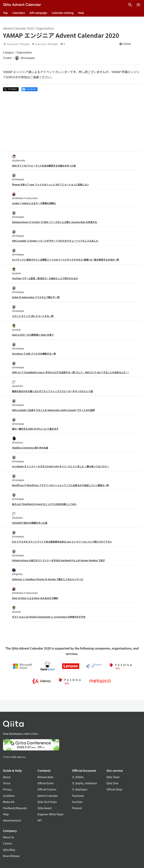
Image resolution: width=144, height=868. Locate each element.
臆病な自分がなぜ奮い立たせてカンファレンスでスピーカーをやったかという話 (52, 391)
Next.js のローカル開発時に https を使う (33, 335)
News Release (11, 856)
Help (81, 13)
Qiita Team (113, 777)
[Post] (11, 89)
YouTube (77, 802)
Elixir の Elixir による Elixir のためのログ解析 (35, 598)
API (39, 820)
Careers (8, 843)
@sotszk (16, 271)
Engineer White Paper (51, 814)
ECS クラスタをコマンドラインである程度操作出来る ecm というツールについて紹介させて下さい (62, 542)
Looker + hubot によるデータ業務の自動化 (34, 203)
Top (5, 13)
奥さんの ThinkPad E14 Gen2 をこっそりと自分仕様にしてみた (44, 504)
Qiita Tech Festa (47, 802)
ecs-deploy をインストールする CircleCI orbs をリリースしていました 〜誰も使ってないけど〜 (61, 466)
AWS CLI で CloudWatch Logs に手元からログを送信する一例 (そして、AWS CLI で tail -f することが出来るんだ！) (70, 372)
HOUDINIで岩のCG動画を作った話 (30, 523)
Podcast (77, 808)
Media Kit (9, 802)
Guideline (9, 796)
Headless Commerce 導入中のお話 (30, 448)
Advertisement (12, 820)
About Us (9, 837)
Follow (125, 44)
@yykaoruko (19, 158)
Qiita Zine (112, 783)
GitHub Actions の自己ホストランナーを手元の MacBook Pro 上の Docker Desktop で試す (58, 560)
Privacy (7, 789)
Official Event (46, 783)
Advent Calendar (48, 796)
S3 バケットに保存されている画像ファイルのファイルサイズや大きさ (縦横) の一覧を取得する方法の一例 (66, 260)
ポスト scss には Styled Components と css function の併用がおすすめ (49, 617)
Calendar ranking (63, 13)
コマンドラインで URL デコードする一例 (33, 316)
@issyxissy (18, 440)
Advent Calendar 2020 (18, 28)
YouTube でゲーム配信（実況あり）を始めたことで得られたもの (45, 278)
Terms (7, 783)
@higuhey (17, 572)
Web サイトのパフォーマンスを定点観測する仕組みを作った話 (44, 166)
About (7, 777)
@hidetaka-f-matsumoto (25, 196)
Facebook (78, 796)
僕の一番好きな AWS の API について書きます (35, 429)
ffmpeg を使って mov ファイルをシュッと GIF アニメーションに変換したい (50, 184)
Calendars (19, 13)
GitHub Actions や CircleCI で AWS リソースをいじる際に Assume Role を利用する (54, 222)
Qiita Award (45, 808)
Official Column (47, 789)
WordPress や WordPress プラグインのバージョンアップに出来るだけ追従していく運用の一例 (60, 485)
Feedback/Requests (15, 808)
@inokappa (18, 177)
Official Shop (114, 789)
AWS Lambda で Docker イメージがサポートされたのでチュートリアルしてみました (55, 241)
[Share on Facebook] (30, 89)
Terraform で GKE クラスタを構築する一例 (34, 354)
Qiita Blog (9, 850)
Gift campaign (38, 13)
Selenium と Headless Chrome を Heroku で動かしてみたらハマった (48, 579)
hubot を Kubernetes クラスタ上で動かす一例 (36, 297)
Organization (45, 28)
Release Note (45, 777)
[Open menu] (138, 5)
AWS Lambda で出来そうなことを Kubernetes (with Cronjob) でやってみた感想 (53, 410)
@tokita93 (17, 384)
